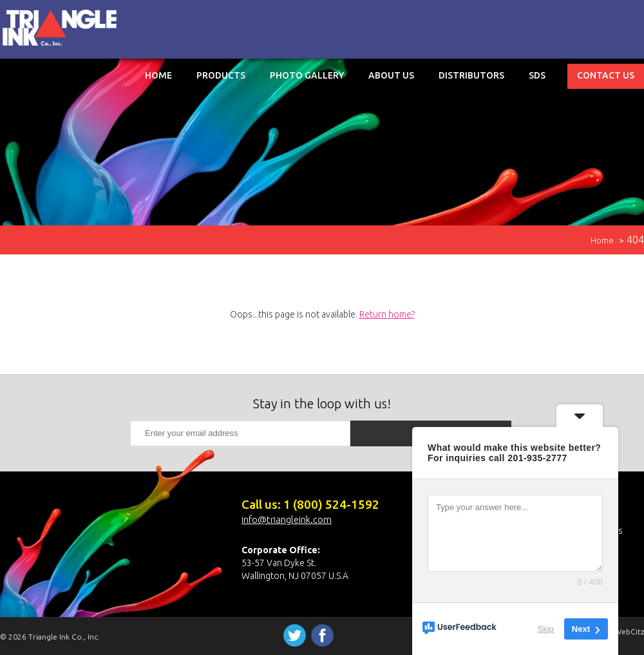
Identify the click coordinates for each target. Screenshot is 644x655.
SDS (537, 75)
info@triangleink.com (287, 519)
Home (158, 75)
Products (221, 75)
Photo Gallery (307, 75)
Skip (546, 629)
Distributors (471, 75)
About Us (391, 75)
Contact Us (606, 75)
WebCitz (629, 631)
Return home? (387, 314)
